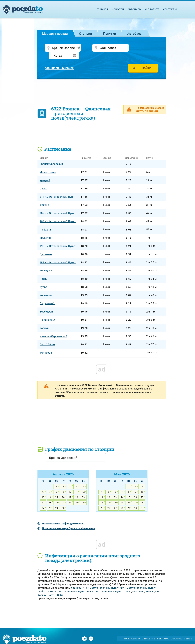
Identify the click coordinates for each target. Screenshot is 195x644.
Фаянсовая (46, 345)
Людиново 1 (47, 296)
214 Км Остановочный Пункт (101, 580)
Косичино (138, 584)
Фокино (44, 198)
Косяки (42, 588)
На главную (132, 631)
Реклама (163, 631)
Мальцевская (48, 165)
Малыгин (45, 230)
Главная (102, 9)
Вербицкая (152, 584)
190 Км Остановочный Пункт (68, 584)
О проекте (152, 9)
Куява (43, 280)
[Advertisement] (102, 83)
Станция (85, 33)
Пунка (43, 181)
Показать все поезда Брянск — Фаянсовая (69, 521)
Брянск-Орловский (51, 156)
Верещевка (46, 263)
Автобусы (135, 33)
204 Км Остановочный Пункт (58, 214)
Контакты (170, 9)
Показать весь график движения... (64, 516)
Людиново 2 (47, 312)
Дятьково (46, 247)
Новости (118, 9)
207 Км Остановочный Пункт (138, 580)
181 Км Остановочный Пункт (105, 584)
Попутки (110, 33)
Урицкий (76, 580)
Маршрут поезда (55, 33)
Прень (128, 584)
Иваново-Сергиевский (53, 329)
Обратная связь (181, 631)
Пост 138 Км (55, 588)
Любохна (43, 584)
